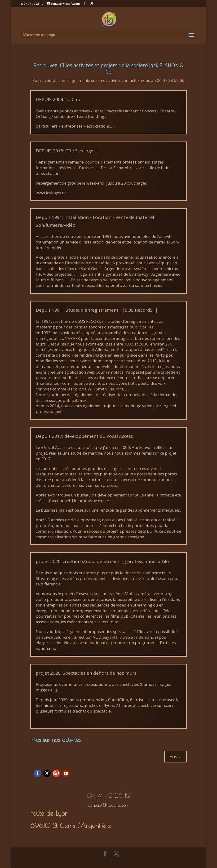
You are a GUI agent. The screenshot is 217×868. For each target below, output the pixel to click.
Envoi (175, 756)
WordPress (143, 861)
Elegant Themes (95, 861)
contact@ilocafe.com (108, 805)
